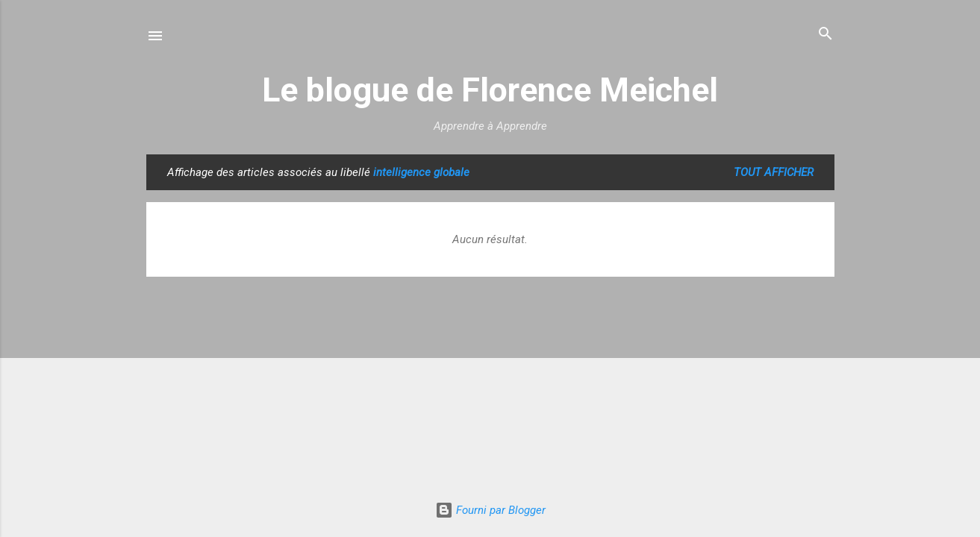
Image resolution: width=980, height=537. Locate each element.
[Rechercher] (825, 35)
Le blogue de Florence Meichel (490, 90)
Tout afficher (774, 172)
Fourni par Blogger (490, 510)
